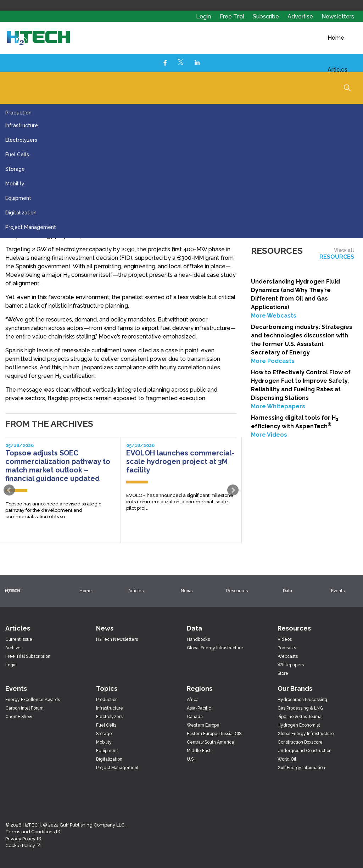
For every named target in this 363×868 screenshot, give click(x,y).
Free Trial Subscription (28, 656)
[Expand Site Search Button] (347, 88)
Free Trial (233, 16)
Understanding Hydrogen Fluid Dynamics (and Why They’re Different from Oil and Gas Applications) (295, 294)
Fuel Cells (17, 155)
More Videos (269, 435)
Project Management (31, 227)
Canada (195, 717)
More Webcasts (274, 316)
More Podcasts (273, 361)
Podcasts (287, 648)
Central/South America (210, 742)
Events (338, 591)
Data (287, 591)
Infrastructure (22, 125)
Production (18, 113)
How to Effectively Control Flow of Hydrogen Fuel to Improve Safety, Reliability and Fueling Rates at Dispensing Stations (301, 385)
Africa (193, 700)
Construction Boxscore (300, 742)
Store (283, 673)
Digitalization (21, 213)
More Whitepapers (278, 406)
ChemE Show (19, 717)
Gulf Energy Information (301, 768)
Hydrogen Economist (299, 725)
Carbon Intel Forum (24, 708)
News (187, 591)
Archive (13, 648)
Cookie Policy (23, 845)
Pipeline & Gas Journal (300, 717)
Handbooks (198, 639)
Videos (285, 639)
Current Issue (19, 639)
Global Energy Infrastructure (215, 648)
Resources (237, 591)
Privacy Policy (23, 839)
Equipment (18, 198)
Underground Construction (305, 751)
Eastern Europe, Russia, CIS (214, 734)
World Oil (287, 759)
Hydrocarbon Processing (302, 700)
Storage (15, 169)
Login (203, 16)
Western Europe (203, 725)
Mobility (15, 184)
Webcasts (288, 656)
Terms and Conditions (33, 832)
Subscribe (267, 16)
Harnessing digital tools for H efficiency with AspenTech (295, 422)
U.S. (191, 759)
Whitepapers (291, 665)
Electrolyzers (21, 140)
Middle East (199, 751)
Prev (9, 490)
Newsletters (338, 16)
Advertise (301, 16)
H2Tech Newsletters (117, 639)
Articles (337, 70)
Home (336, 38)
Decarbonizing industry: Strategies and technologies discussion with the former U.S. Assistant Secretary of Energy (302, 340)
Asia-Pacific (199, 708)
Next (233, 490)
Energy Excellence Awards (33, 700)
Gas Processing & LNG (300, 708)
